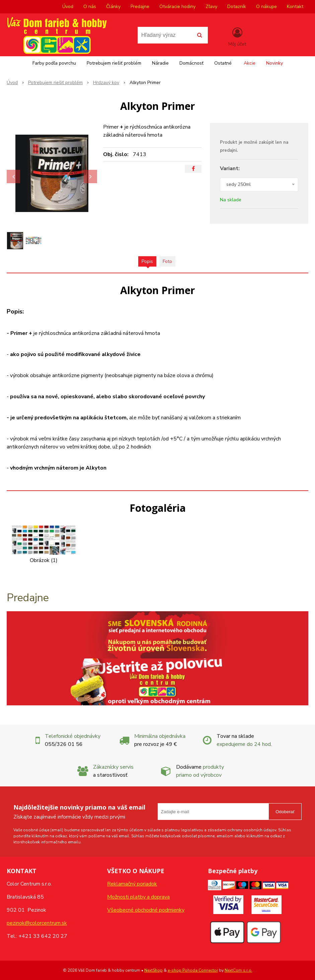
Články (113, 7)
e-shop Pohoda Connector (193, 970)
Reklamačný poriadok (132, 884)
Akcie (250, 63)
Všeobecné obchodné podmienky (146, 910)
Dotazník (237, 7)
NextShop (153, 970)
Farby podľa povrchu (54, 63)
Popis (147, 261)
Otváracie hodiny (177, 7)
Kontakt (295, 7)
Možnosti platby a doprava (138, 897)
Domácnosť (191, 63)
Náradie (160, 63)
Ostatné (223, 63)
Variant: (230, 168)
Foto (167, 261)
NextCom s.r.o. (239, 970)
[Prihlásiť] (237, 37)
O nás (90, 7)
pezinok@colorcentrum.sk (37, 923)
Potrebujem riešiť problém (114, 63)
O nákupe (266, 7)
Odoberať (285, 812)
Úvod (68, 7)
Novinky (274, 63)
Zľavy (211, 7)
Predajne (140, 7)
